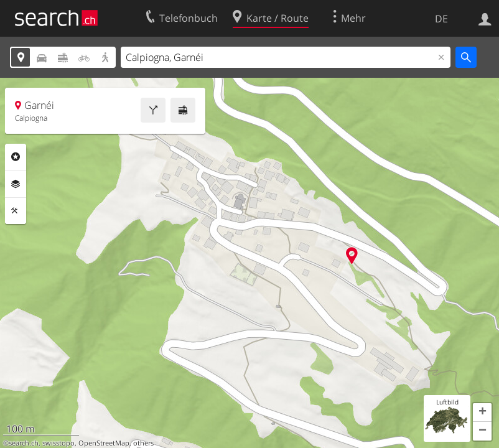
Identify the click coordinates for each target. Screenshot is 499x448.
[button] (482, 413)
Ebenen (16, 184)
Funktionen (16, 211)
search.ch (24, 443)
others (143, 443)
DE (441, 19)
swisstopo (58, 443)
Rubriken (16, 157)
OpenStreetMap (104, 443)
